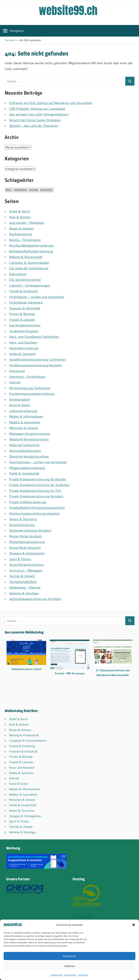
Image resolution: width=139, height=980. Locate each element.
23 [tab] (129, 695)
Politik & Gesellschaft (24, 474)
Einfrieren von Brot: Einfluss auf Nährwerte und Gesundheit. (51, 103)
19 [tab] (108, 695)
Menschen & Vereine (24, 428)
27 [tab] (48, 701)
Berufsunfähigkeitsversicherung (31, 246)
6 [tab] (37, 695)
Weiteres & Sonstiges (24, 593)
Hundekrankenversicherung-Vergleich (36, 365)
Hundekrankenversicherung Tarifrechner (38, 360)
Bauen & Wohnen (21, 229)
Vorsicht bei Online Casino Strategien (35, 120)
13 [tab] (75, 695)
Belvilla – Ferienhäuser (25, 240)
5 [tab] (31, 695)
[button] (134, 925)
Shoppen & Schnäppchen (27, 553)
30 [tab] (64, 701)
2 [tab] (15, 695)
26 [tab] (42, 701)
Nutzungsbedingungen (25, 451)
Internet (15, 382)
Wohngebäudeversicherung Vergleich (35, 599)
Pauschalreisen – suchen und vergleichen (38, 462)
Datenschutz (57, 975)
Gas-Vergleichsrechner (25, 325)
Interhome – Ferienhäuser (27, 377)
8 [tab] (48, 695)
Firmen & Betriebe (22, 314)
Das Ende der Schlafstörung (29, 268)
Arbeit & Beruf (19, 211)
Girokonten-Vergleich (24, 331)
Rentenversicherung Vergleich (30, 531)
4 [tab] (26, 695)
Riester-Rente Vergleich (26, 536)
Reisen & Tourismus (23, 519)
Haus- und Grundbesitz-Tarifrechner (34, 337)
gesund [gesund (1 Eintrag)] (33, 190)
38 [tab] (108, 701)
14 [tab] (80, 695)
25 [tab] (37, 701)
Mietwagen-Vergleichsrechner (30, 434)
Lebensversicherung (23, 411)
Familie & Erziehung (23, 291)
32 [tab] (75, 701)
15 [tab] (86, 695)
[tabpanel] (26, 658)
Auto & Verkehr (20, 217)
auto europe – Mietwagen (27, 223)
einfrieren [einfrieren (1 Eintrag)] (20, 190)
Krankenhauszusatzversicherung (32, 394)
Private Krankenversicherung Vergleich (36, 496)
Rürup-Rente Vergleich (25, 548)
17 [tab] (97, 695)
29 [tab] (59, 701)
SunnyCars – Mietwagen (26, 571)
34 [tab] (86, 701)
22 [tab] (124, 695)
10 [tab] (59, 695)
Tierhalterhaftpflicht (23, 582)
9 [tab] (53, 695)
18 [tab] (102, 695)
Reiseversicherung (22, 525)
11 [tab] (64, 695)
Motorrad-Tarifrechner (25, 445)
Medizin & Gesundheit (25, 422)
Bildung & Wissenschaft (26, 257)
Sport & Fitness (20, 559)
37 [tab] (102, 701)
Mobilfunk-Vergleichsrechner (29, 439)
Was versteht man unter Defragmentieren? (39, 114)
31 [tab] (69, 701)
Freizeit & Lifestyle (22, 320)
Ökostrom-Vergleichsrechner (29, 457)
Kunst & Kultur (20, 405)
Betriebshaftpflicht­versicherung (31, 251)
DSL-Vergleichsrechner (25, 280)
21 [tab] (118, 695)
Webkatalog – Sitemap (25, 588)
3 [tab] (21, 695)
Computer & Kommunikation (29, 263)
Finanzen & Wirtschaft (25, 308)
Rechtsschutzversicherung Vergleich (34, 514)
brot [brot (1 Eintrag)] (9, 190)
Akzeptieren (69, 956)
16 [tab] (91, 695)
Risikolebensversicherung (27, 542)
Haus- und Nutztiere (23, 343)
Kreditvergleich (20, 400)
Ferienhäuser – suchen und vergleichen (37, 297)
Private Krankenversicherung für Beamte (38, 479)
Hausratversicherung (24, 348)
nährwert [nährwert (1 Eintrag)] (47, 190)
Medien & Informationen (26, 417)
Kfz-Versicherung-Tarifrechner (30, 388)
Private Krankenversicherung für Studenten (39, 485)
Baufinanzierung (21, 234)
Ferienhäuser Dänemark (26, 303)
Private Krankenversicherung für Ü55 (35, 491)
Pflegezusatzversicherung (27, 468)
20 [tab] (113, 695)
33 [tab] (80, 701)
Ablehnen (70, 966)
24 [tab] (31, 701)
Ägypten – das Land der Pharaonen (34, 126)
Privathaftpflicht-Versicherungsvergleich (37, 508)
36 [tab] (97, 701)
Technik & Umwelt (22, 576)
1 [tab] (10, 695)
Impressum (83, 975)
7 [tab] (42, 695)
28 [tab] (53, 701)
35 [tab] (91, 701)
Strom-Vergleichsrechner (27, 565)
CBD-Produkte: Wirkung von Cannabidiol (37, 109)
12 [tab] (69, 695)
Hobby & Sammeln (22, 354)
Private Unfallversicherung (28, 502)
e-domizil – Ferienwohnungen (30, 286)
